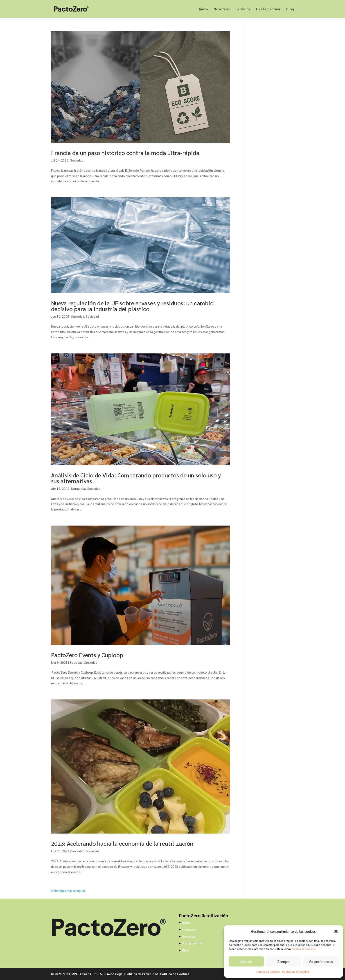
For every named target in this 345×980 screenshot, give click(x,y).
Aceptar (246, 961)
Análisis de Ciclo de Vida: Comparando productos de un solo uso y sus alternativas (136, 478)
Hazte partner (268, 9)
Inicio (204, 9)
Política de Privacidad (296, 971)
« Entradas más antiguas (68, 890)
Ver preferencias (321, 961)
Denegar (284, 961)
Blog (290, 9)
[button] (336, 931)
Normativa (78, 488)
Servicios (243, 9)
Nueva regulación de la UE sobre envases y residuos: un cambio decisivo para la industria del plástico (132, 306)
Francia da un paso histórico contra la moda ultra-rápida (125, 153)
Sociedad (77, 160)
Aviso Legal (115, 974)
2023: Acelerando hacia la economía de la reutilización (122, 843)
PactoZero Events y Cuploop (87, 655)
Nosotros (222, 9)
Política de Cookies (303, 949)
